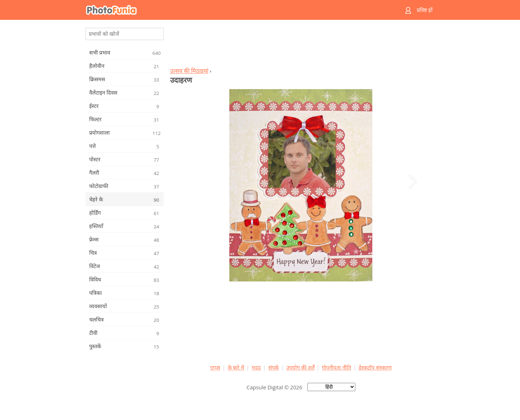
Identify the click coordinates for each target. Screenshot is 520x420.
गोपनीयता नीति (336, 367)
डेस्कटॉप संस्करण (375, 367)
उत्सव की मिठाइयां (189, 71)
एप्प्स (215, 367)
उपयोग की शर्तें (300, 367)
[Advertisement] (301, 45)
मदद (256, 367)
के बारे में (236, 367)
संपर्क (274, 367)
